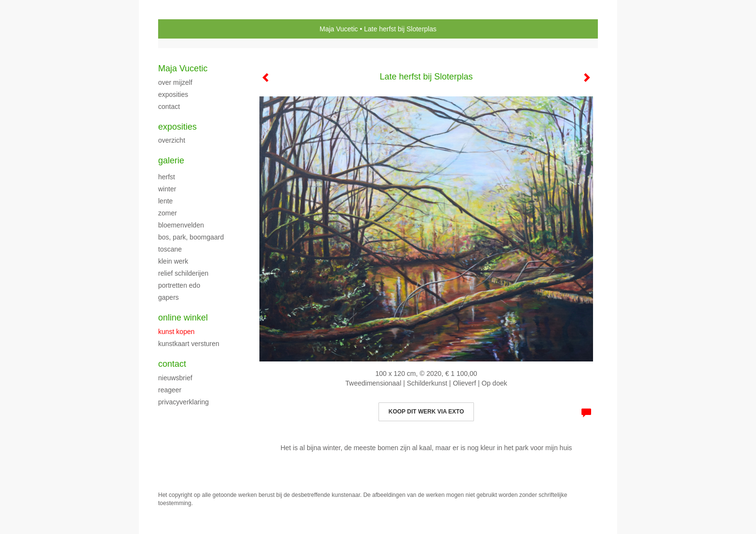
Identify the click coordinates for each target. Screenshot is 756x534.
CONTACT (169, 107)
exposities (173, 94)
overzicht (172, 140)
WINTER (167, 189)
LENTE (165, 201)
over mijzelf (175, 82)
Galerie (171, 160)
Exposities (177, 127)
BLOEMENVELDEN (181, 225)
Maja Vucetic (339, 29)
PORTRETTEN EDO (179, 285)
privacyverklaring (183, 402)
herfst (167, 177)
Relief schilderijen (183, 273)
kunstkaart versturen (189, 344)
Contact (172, 364)
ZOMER (168, 213)
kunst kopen (176, 332)
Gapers (169, 297)
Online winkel (183, 318)
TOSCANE (170, 249)
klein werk (173, 261)
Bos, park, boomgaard (191, 237)
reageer (170, 390)
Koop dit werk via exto (426, 412)
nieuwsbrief (175, 378)
